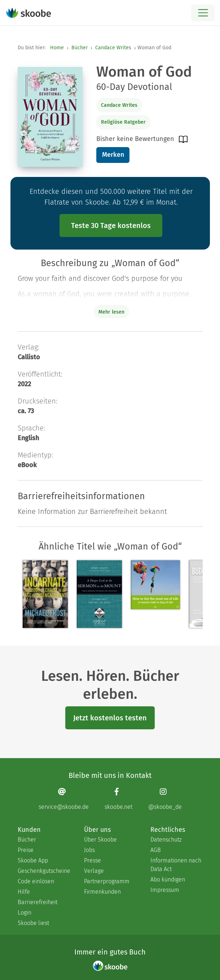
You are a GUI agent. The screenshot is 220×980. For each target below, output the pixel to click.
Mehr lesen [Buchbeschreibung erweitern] (111, 312)
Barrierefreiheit (38, 902)
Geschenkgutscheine (44, 871)
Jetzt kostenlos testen (110, 718)
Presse (93, 860)
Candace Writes (113, 48)
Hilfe (24, 892)
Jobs (89, 850)
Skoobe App (33, 860)
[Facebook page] (118, 799)
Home (57, 48)
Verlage (94, 871)
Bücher (80, 48)
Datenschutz (166, 840)
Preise (26, 850)
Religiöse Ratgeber (123, 122)
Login (25, 913)
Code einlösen (36, 881)
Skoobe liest (33, 923)
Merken (113, 155)
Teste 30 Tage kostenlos (111, 225)
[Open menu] (203, 13)
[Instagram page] (165, 799)
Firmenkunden (102, 892)
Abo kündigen (168, 879)
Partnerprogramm (107, 881)
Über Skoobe (100, 840)
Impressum (165, 890)
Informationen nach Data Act (176, 865)
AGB (156, 850)
